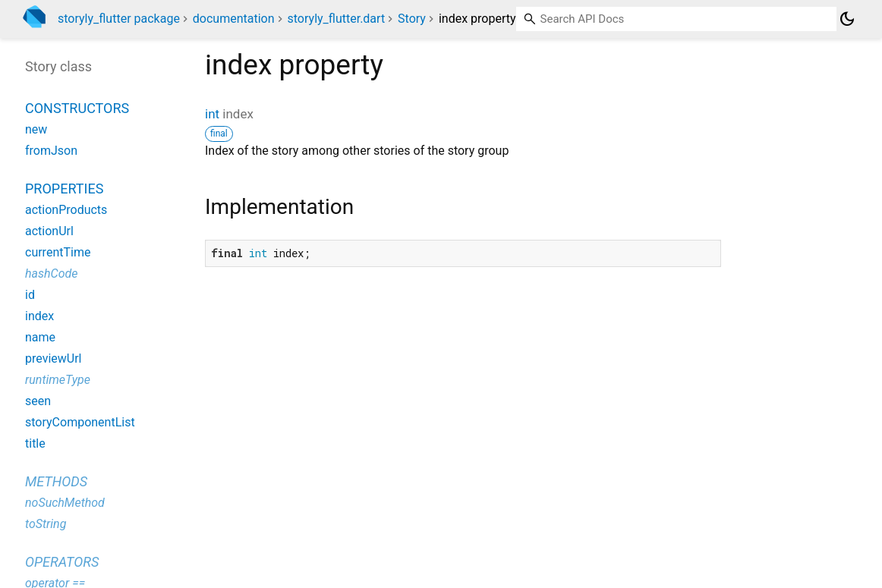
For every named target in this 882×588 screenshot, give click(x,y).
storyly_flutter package (119, 19)
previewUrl (53, 358)
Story (412, 19)
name (40, 337)
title (35, 443)
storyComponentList (80, 422)
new (36, 129)
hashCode (51, 274)
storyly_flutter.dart (337, 19)
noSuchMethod (65, 503)
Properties (64, 189)
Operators (62, 562)
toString (46, 524)
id (30, 295)
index (39, 316)
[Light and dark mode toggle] (847, 19)
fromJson (51, 151)
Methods (56, 481)
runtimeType (58, 380)
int (212, 114)
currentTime (58, 252)
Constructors (77, 108)
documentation (234, 19)
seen (38, 401)
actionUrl (49, 231)
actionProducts (66, 210)
